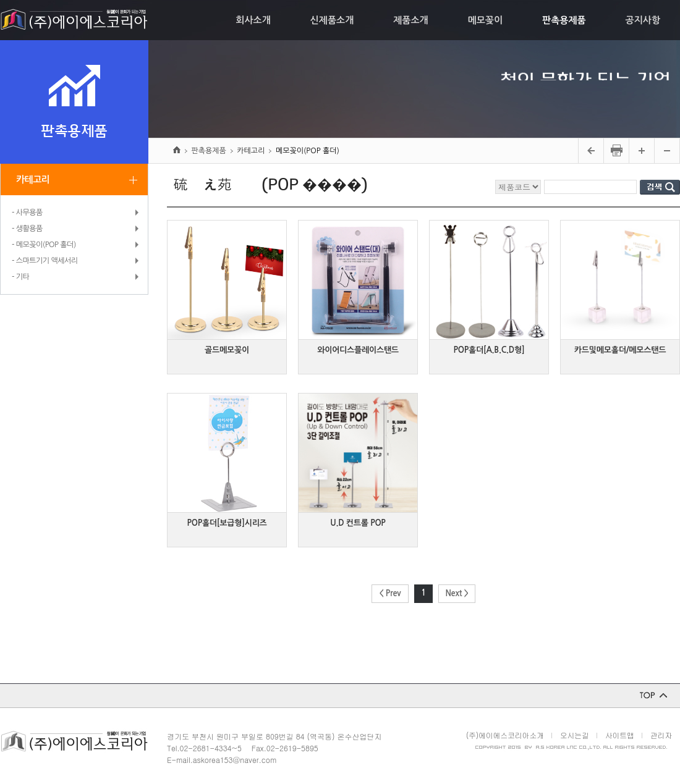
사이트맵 (620, 735)
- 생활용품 (27, 229)
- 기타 (20, 277)
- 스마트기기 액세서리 (45, 261)
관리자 (661, 735)
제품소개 (410, 20)
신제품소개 (332, 20)
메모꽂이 (485, 20)
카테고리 (33, 179)
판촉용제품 (564, 20)
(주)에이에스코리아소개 (505, 735)
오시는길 (575, 735)
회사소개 (253, 20)
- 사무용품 (27, 213)
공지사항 (643, 20)
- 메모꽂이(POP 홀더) (44, 245)
